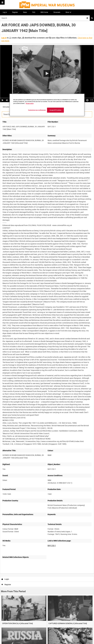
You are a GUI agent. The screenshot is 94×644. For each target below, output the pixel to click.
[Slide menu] (2, 2)
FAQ (34, 12)
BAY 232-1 (52, 545)
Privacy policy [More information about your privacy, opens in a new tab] (30, 103)
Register (15, 12)
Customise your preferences (37, 110)
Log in (5, 12)
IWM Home (44, 12)
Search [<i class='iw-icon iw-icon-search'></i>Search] (92, 18)
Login (5, 579)
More (67, 12)
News (25, 12)
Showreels (57, 12)
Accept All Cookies (55, 110)
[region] (47, 105)
